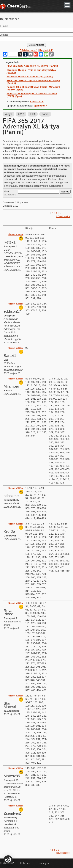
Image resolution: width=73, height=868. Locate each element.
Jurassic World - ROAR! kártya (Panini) (30, 77)
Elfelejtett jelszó (28, 50)
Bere (19, 6)
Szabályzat (44, 863)
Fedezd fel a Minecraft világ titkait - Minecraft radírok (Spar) (33, 88)
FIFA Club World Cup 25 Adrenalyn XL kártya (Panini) (33, 82)
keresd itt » (37, 102)
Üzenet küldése (16, 235)
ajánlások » (41, 106)
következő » (63, 216)
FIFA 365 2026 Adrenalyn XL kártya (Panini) (32, 66)
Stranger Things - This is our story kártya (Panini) (31, 71)
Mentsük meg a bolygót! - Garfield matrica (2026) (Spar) (32, 95)
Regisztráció (46, 50)
